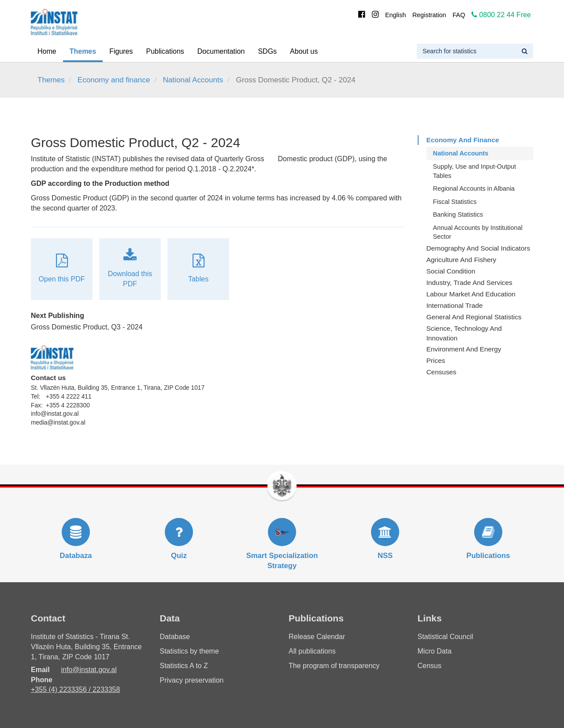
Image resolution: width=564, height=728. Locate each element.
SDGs (267, 51)
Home (47, 51)
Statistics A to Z (184, 666)
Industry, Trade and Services (469, 283)
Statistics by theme (189, 651)
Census (430, 666)
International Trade (455, 305)
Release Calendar (317, 637)
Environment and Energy (464, 349)
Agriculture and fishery (462, 260)
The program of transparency (334, 666)
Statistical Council (445, 637)
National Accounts (193, 80)
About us (304, 51)
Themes (83, 51)
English (395, 15)
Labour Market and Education (471, 294)
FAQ (459, 15)
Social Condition (451, 271)
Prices (436, 360)
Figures (121, 51)
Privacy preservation (192, 680)
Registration (429, 15)
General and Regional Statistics (474, 317)
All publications (312, 651)
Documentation (221, 51)
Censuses (442, 372)
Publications (165, 51)
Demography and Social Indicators (479, 248)
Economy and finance (114, 80)
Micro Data (435, 651)
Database (175, 637)
